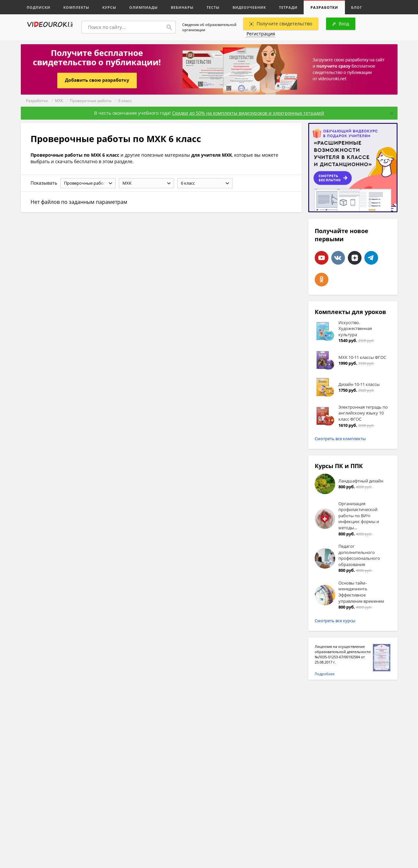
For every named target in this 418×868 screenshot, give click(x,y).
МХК (59, 101)
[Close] (392, 114)
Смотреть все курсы (335, 621)
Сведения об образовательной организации (209, 27)
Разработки (324, 7)
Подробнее (325, 674)
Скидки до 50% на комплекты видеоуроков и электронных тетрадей (248, 113)
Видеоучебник (249, 7)
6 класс (125, 101)
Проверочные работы (91, 101)
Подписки (38, 7)
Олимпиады (144, 7)
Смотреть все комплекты (340, 439)
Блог (357, 7)
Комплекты (76, 7)
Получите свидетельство (281, 24)
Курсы (109, 7)
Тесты (213, 7)
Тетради (288, 7)
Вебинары (182, 7)
